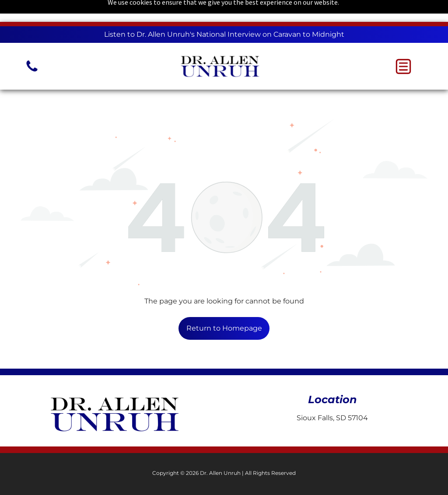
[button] (403, 66)
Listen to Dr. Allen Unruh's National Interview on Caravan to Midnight (224, 34)
